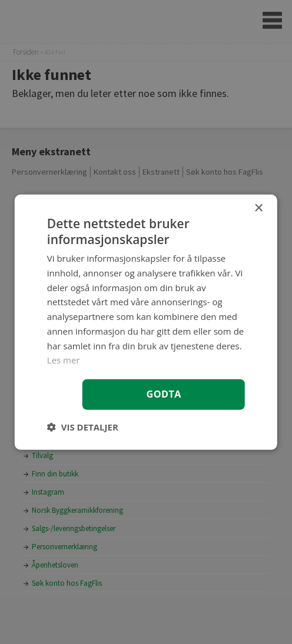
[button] (83, 427)
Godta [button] (164, 394)
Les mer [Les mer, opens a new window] (64, 360)
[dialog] (146, 322)
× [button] (258, 208)
